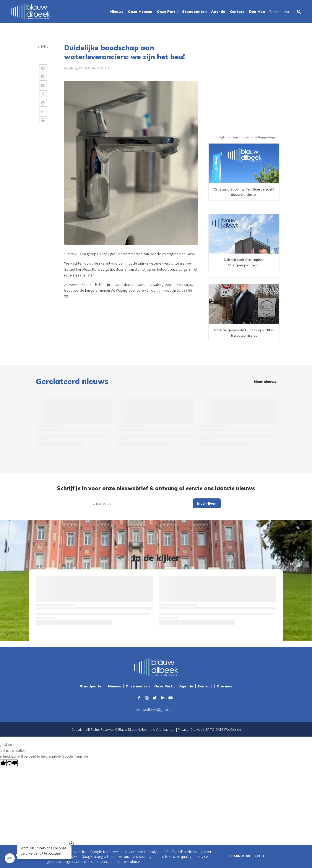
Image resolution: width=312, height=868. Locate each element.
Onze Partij (164, 686)
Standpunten (92, 686)
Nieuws (115, 686)
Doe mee (225, 686)
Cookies (196, 729)
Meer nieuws (265, 381)
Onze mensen (138, 686)
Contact (205, 686)
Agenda (186, 686)
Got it (261, 856)
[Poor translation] (12, 763)
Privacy (183, 729)
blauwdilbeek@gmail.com (156, 709)
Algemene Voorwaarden (158, 729)
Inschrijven (207, 503)
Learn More (240, 856)
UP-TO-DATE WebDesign (223, 729)
